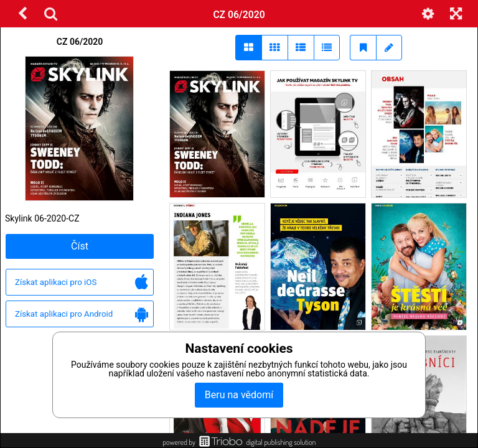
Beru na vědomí (239, 395)
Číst (80, 246)
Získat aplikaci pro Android (82, 315)
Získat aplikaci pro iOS (82, 283)
